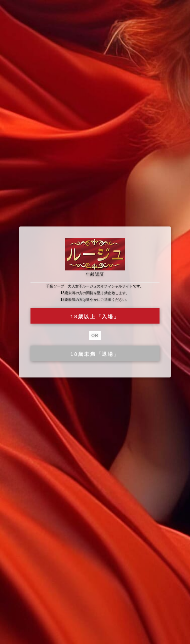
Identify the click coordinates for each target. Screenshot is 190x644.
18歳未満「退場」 (95, 354)
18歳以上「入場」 (95, 316)
